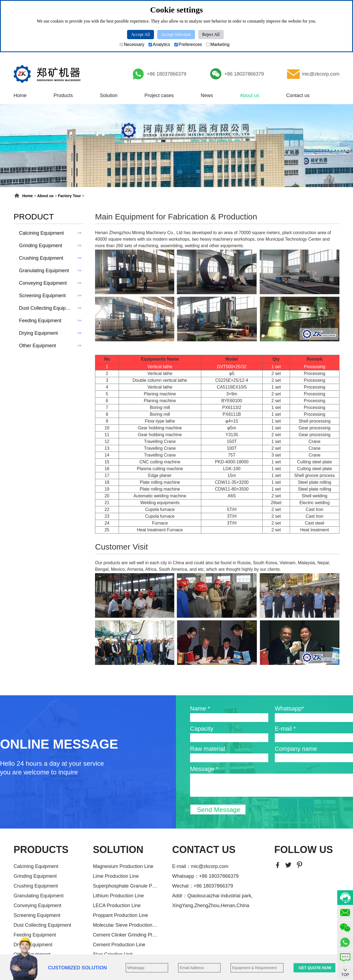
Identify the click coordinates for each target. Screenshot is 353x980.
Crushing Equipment (36, 886)
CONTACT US (204, 850)
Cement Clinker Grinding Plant (125, 935)
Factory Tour (70, 196)
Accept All (141, 34)
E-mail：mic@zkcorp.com (200, 866)
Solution (109, 95)
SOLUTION (118, 850)
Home (20, 95)
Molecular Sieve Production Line (125, 925)
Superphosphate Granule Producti (125, 886)
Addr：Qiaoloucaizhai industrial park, (212, 896)
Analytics (159, 45)
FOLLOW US (304, 850)
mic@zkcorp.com (321, 74)
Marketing (218, 45)
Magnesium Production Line (123, 866)
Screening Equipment (37, 915)
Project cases (159, 95)
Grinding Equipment (35, 876)
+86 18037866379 (166, 74)
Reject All (211, 34)
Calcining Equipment (36, 866)
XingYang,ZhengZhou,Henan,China (211, 905)
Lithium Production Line (118, 896)
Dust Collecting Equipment (42, 925)
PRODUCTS (41, 850)
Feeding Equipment (35, 935)
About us (250, 95)
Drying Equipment (33, 945)
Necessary (132, 45)
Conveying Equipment (37, 905)
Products (63, 95)
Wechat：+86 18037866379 (203, 886)
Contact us (298, 95)
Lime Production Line (116, 876)
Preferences (188, 45)
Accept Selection (176, 34)
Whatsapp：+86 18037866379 (205, 876)
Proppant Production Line (120, 915)
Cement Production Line (119, 945)
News (207, 95)
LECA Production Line (117, 905)
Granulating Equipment (39, 896)
